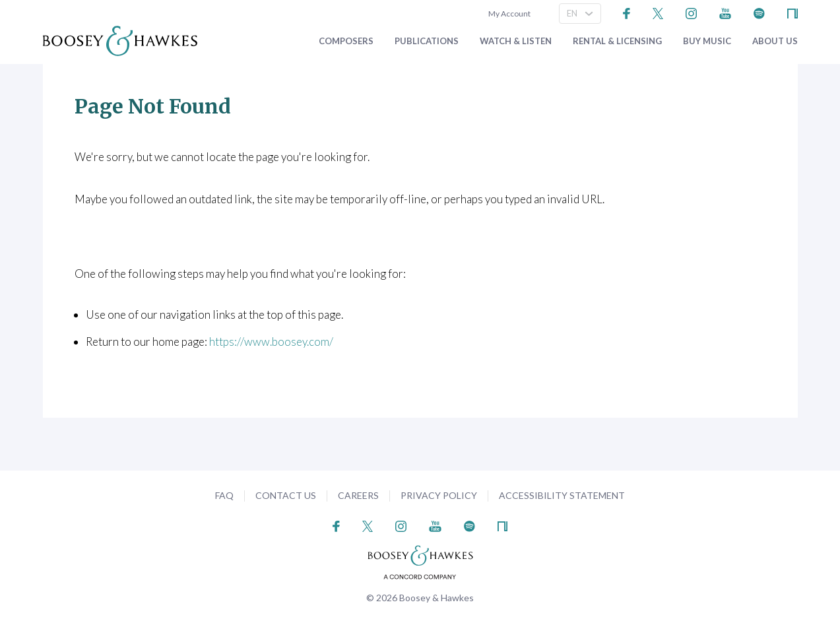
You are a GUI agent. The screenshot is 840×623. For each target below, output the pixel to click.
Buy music (707, 41)
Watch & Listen (516, 41)
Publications (427, 41)
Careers (358, 495)
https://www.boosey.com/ (271, 342)
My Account (508, 14)
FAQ (224, 495)
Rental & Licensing (617, 41)
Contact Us (286, 495)
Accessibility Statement (562, 495)
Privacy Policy (439, 495)
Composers (346, 41)
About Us (775, 41)
